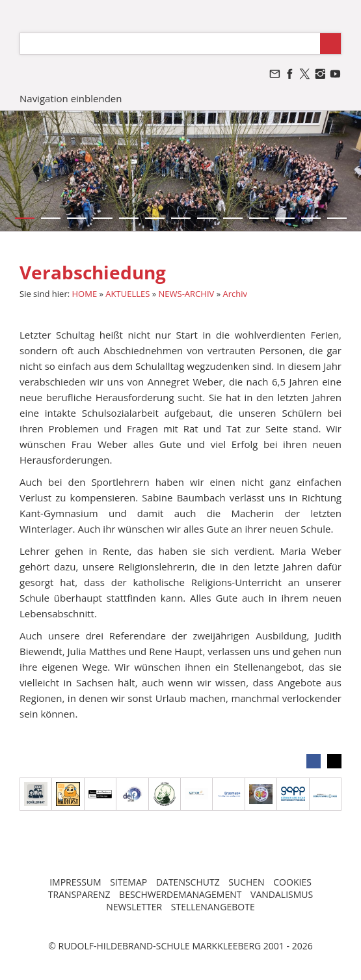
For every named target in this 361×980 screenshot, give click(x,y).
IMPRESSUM (75, 882)
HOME (85, 294)
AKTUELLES (127, 294)
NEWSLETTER (134, 907)
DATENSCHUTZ (188, 882)
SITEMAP (128, 882)
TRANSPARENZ (79, 894)
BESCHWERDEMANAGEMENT (180, 894)
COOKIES (292, 882)
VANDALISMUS (282, 894)
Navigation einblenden (71, 98)
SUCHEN (246, 882)
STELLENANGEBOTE (213, 907)
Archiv (235, 294)
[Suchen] (170, 44)
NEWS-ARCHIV (187, 294)
